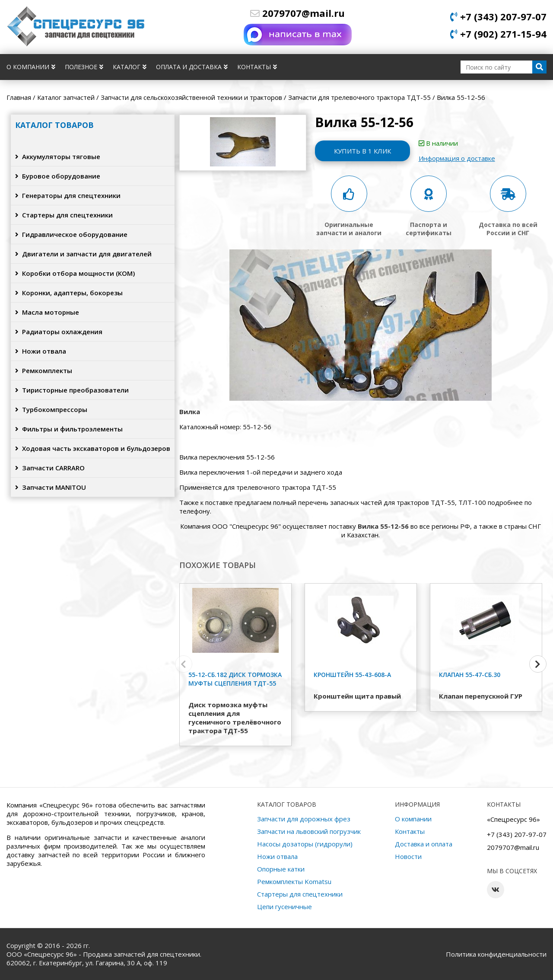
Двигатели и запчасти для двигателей (83, 254)
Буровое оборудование (58, 176)
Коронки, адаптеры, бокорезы (69, 293)
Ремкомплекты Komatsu (294, 881)
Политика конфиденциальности (496, 954)
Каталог (130, 67)
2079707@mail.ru (297, 13)
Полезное (84, 67)
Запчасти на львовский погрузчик (309, 831)
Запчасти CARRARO (50, 468)
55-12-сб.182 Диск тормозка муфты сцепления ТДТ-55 (235, 679)
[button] (538, 664)
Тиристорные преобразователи (72, 390)
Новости (408, 856)
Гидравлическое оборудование (71, 234)
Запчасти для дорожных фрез (304, 819)
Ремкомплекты (44, 370)
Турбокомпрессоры (51, 409)
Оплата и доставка (192, 67)
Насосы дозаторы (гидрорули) (305, 844)
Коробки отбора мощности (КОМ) (75, 273)
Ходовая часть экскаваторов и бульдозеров (93, 448)
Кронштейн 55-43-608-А (352, 675)
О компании (31, 67)
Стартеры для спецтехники (64, 215)
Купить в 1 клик (362, 151)
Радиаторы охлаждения (59, 332)
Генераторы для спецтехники (68, 195)
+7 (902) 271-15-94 (498, 34)
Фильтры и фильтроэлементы (69, 429)
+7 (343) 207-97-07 (498, 16)
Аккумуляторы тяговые (58, 156)
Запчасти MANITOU (51, 487)
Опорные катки (281, 869)
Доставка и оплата (424, 844)
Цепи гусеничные (284, 907)
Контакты (257, 67)
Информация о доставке (457, 158)
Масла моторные (47, 312)
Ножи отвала (41, 351)
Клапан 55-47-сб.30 (470, 675)
